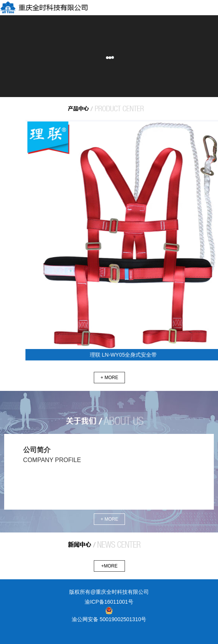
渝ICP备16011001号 (109, 602)
